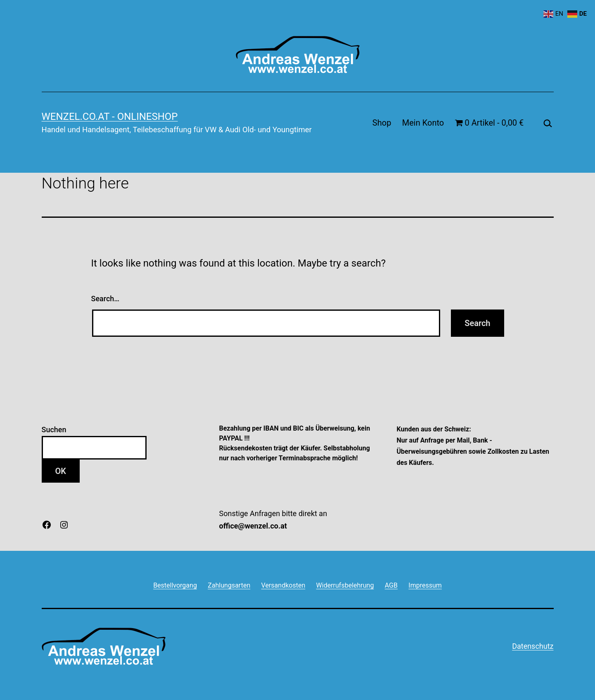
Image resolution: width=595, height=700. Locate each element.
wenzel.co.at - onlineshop (110, 117)
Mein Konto (423, 123)
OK (61, 471)
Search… (105, 299)
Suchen (54, 430)
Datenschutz (533, 646)
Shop (382, 123)
